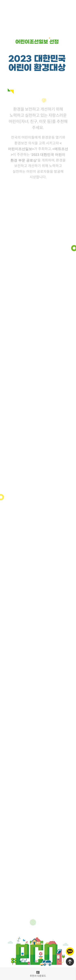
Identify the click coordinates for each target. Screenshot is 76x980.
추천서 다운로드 (38, 974)
